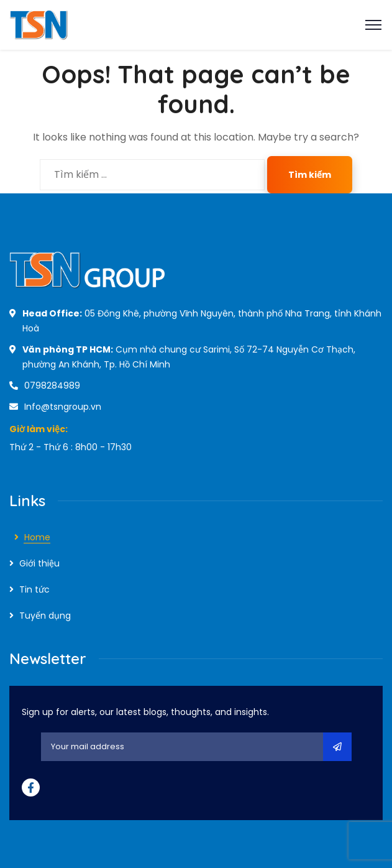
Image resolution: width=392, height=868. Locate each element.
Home (37, 537)
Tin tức (34, 589)
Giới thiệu (39, 563)
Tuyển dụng (45, 616)
